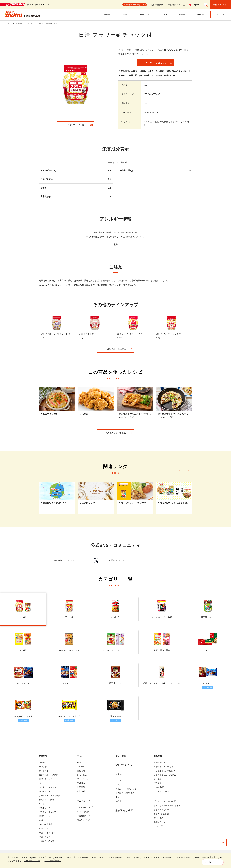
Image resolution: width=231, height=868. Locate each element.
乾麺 (41, 820)
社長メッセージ (161, 763)
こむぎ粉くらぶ (85, 807)
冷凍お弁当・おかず (48, 833)
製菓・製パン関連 (47, 800)
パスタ (42, 804)
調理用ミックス (46, 779)
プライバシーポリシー (165, 801)
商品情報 (43, 756)
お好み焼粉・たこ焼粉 (48, 775)
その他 (118, 801)
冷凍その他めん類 (47, 841)
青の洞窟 (82, 771)
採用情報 (158, 783)
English (158, 826)
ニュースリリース (161, 791)
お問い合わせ (157, 5)
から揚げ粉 (44, 771)
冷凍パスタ (44, 829)
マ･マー (81, 767)
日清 (79, 763)
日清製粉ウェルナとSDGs (165, 775)
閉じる (213, 862)
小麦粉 (42, 763)
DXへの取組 (159, 787)
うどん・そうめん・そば (126, 789)
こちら (135, 285)
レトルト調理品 (46, 824)
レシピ (119, 774)
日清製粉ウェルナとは (163, 767)
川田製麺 (81, 787)
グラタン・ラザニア (48, 812)
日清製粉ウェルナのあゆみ (165, 771)
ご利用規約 (159, 818)
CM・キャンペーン (124, 765)
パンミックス (45, 791)
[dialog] (115, 861)
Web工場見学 (84, 812)
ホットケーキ (121, 797)
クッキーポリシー (161, 810)
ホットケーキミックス (48, 787)
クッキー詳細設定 (161, 814)
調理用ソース (45, 816)
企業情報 (158, 756)
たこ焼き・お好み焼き (125, 793)
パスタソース (45, 808)
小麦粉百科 (83, 816)
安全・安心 (121, 756)
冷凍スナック (45, 837)
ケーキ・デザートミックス (50, 796)
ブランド (81, 756)
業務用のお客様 (124, 811)
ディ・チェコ (83, 779)
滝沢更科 (81, 791)
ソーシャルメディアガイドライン (168, 806)
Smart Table (82, 775)
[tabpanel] (76, 85)
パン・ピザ (120, 781)
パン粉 (42, 783)
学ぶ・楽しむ (83, 801)
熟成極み (81, 783)
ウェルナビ (83, 820)
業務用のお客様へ (221, 5)
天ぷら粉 (43, 767)
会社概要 (158, 779)
